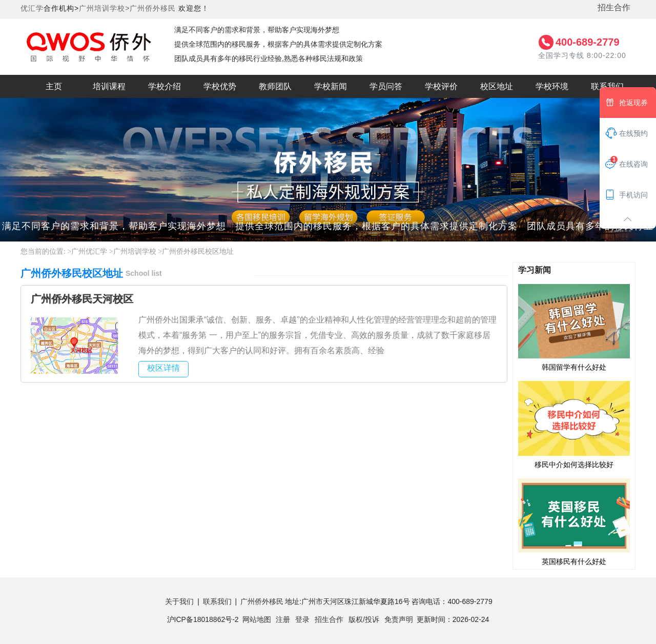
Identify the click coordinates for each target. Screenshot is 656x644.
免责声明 (399, 619)
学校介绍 (165, 86)
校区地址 (497, 86)
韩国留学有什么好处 (574, 327)
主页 (54, 86)
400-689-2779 (588, 42)
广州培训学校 (135, 251)
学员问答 (386, 86)
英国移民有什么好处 (574, 521)
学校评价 (441, 86)
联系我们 (607, 86)
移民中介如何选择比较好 (574, 424)
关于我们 (179, 601)
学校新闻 (331, 86)
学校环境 (552, 86)
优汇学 (32, 8)
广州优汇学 (89, 251)
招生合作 (614, 7)
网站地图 (257, 619)
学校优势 (220, 86)
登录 (302, 619)
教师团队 (275, 86)
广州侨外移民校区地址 (198, 251)
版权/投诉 (364, 619)
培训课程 (109, 86)
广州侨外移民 (153, 8)
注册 (283, 619)
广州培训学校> (104, 8)
